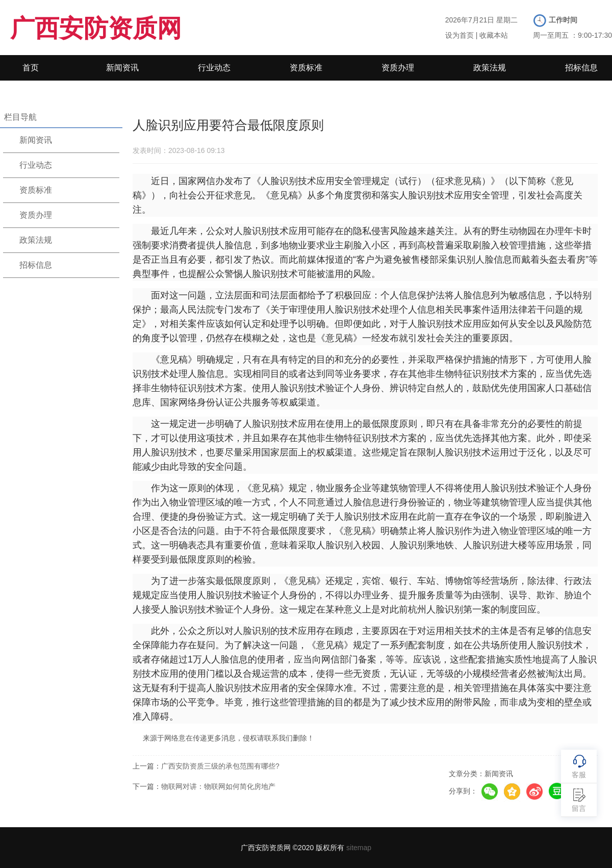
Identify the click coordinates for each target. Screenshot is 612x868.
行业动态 (214, 68)
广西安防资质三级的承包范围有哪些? (220, 766)
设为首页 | (462, 35)
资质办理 (398, 68)
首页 (31, 68)
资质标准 (306, 68)
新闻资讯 (122, 68)
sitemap (359, 848)
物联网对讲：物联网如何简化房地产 (218, 786)
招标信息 (581, 68)
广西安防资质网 (96, 28)
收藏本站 (494, 35)
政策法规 (490, 68)
